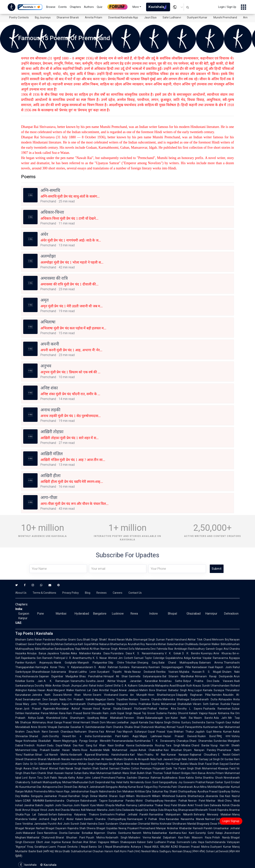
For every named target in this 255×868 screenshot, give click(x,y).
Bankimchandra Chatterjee (62, 801)
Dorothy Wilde (43, 686)
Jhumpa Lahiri (79, 686)
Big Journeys (43, 17)
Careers (118, 593)
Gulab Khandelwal (49, 718)
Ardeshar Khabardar (179, 828)
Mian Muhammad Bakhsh (105, 773)
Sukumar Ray (160, 791)
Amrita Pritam (94, 17)
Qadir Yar (172, 768)
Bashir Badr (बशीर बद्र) (41, 851)
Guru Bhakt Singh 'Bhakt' (92, 640)
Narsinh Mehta (142, 833)
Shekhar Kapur (59, 704)
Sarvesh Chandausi (61, 732)
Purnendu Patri (168, 787)
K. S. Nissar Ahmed (105, 658)
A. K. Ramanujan (57, 681)
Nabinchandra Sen (110, 791)
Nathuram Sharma (86, 732)
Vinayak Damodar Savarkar (64, 727)
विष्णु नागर (224, 736)
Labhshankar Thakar (151, 805)
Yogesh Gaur (223, 722)
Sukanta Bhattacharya (190, 796)
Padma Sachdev (127, 778)
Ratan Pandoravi (45, 640)
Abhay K (83, 787)
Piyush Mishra (95, 838)
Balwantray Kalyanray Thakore (78, 814)
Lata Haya (198, 842)
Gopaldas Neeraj (116, 828)
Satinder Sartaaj (198, 759)
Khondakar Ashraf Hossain (74, 709)
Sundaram (112, 824)
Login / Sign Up (227, 7)
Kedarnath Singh (117, 838)
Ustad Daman (69, 764)
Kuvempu (207, 653)
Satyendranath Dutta (204, 699)
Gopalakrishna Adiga (178, 658)
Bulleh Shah (144, 773)
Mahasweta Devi (146, 649)
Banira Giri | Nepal (100, 847)
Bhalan (182, 805)
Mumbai (61, 614)
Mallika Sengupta (32, 796)
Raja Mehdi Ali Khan (87, 649)
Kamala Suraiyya (214, 690)
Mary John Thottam (36, 704)
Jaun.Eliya (150, 17)
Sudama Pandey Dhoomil (172, 713)
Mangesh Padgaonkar (93, 663)
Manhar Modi (215, 801)
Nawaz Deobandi (144, 672)
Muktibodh (54, 759)
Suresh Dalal (78, 824)
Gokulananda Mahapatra (153, 686)
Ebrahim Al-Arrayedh (137, 759)
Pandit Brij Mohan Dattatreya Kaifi (63, 644)
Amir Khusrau (223, 653)
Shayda (110, 805)
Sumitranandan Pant (107, 736)
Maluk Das (71, 745)
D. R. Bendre (191, 653)
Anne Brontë (39, 727)
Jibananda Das (215, 796)
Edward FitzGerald (134, 709)
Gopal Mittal (91, 644)
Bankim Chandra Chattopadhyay (105, 819)
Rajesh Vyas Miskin (93, 805)
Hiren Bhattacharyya (161, 695)
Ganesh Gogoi (214, 649)
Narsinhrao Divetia (56, 833)
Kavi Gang (85, 745)
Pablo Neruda (59, 778)
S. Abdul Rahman (106, 667)
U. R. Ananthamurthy (79, 658)
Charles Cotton (130, 768)
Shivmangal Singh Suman (149, 640)
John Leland (92, 778)
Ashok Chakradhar (151, 750)
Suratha (91, 681)
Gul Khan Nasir (104, 745)
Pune (40, 614)
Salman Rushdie (220, 704)
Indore (153, 614)
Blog (88, 593)
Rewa (134, 614)
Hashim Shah (91, 768)
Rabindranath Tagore (94, 801)
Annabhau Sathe (171, 681)
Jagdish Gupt (204, 732)
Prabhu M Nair (155, 755)
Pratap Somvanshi (179, 842)
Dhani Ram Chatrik (35, 773)
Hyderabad (82, 614)
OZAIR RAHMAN (33, 801)
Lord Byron (29, 778)
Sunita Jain (35, 681)
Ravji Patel (171, 805)
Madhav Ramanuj (126, 805)
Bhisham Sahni (25, 640)
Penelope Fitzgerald (153, 768)
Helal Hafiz (123, 782)
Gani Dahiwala (212, 805)
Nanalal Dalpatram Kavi (168, 838)
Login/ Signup (231, 821)
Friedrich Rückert (35, 745)
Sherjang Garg (147, 663)
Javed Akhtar (106, 681)
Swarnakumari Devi (35, 699)
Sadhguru (165, 851)
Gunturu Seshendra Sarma (198, 722)
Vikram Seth (201, 704)
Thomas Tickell (162, 773)
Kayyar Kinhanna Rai (221, 713)
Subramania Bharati (64, 672)
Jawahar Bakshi (34, 805)
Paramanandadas (123, 741)
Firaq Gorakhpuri (37, 847)
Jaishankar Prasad (56, 796)
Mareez (75, 810)
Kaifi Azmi (120, 851)
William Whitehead (163, 796)
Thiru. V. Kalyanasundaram (76, 667)
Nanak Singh (73, 768)
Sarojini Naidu (58, 699)
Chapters (75, 7)
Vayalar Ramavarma (215, 658)
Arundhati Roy (136, 644)
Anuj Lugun (195, 690)
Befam (53, 814)
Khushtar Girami (66, 640)
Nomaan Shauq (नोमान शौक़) (189, 851)
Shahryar (26, 722)
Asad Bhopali (178, 686)
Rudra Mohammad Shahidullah (172, 704)
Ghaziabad (194, 614)
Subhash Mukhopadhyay (46, 782)
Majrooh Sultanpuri (135, 732)
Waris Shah (129, 773)
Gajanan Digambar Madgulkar (59, 676)
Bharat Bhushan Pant (70, 838)
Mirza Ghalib (62, 851)
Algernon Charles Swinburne (113, 833)
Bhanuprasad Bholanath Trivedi (197, 810)
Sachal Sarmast (110, 768)
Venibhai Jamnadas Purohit (39, 824)
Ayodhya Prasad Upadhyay (214, 791)
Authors (89, 7)
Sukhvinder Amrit (49, 764)
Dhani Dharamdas (201, 741)
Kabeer (142, 842)
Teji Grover (149, 713)
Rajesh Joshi (223, 667)
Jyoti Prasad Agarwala (39, 709)
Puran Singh (186, 768)
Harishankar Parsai (37, 713)
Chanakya (182, 741)
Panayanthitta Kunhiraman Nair (204, 727)
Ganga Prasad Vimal (67, 722)
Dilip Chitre (116, 663)
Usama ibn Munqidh (133, 695)
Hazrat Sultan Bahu (77, 773)
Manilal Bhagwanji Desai (202, 824)
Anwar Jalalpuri (129, 690)
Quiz (100, 7)
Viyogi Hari (218, 745)
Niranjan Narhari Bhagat (40, 828)
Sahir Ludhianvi (172, 17)
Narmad (210, 819)
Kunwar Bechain (72, 842)
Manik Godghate (65, 663)
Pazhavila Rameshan (217, 709)
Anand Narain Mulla (120, 640)
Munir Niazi (123, 764)
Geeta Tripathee (118, 699)
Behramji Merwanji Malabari (213, 814)
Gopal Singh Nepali (129, 713)
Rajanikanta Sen (31, 658)
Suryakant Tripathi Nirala (114, 672)
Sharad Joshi (39, 736)
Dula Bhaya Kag (168, 810)
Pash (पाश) (134, 851)
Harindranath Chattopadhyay (88, 704)
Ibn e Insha (82, 736)
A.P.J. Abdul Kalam (70, 819)
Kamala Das (146, 722)
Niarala (66, 759)
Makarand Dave (33, 833)
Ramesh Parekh (203, 828)
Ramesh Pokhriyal (54, 658)
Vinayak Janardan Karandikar (137, 681)
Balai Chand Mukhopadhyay (178, 663)
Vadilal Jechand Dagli (43, 819)
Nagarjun (101, 699)
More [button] (136, 7)
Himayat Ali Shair (116, 676)
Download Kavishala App (123, 17)
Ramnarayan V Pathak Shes (146, 819)
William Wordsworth (138, 796)
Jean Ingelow (52, 842)
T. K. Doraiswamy (164, 741)
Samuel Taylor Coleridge (149, 658)
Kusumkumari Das (30, 787)
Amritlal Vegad (109, 690)
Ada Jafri (220, 718)
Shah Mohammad (206, 768)
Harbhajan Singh (106, 764)
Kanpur (23, 618)
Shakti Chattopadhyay (183, 791)
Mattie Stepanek (117, 704)
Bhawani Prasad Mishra (194, 847)
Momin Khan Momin (78, 695)
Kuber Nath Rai (182, 718)
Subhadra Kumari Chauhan (87, 851)
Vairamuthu (78, 681)
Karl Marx (137, 755)
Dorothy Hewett (60, 736)
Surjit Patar (158, 764)
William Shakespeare (123, 842)
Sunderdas (220, 741)
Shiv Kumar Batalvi (177, 764)
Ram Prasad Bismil (78, 713)
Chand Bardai (200, 745)
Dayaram (61, 828)
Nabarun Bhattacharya (113, 644)
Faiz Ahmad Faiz (110, 732)
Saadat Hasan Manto (65, 750)
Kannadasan (199, 667)
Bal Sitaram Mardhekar (178, 676)
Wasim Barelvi (203, 718)
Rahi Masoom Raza (198, 838)
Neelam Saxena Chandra (145, 699)
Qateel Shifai (113, 686)
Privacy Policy (71, 593)
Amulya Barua (37, 653)
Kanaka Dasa (101, 653)
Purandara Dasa (121, 653)
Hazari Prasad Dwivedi (180, 736)
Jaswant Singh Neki (175, 759)
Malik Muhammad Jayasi (120, 750)
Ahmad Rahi (57, 768)
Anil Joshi (64, 824)
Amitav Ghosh (61, 686)
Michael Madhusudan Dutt (78, 782)
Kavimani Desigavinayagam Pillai (170, 667)
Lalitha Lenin (87, 672)
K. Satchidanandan (94, 727)
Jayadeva (53, 653)
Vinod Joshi (47, 810)
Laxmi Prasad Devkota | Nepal (68, 847)
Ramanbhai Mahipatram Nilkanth (171, 814)
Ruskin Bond (207, 736)
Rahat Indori (96, 686)
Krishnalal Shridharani (173, 824)
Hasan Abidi (45, 690)
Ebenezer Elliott (33, 842)
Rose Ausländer (92, 750)
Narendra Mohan (156, 644)
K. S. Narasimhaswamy (148, 653)
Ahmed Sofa (127, 649)
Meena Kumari (222, 732)
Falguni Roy (151, 787)
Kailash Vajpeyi (198, 713)
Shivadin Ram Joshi (104, 713)
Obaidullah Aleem (50, 741)
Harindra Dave (96, 824)
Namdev (217, 695)
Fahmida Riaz (165, 649)
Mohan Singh (86, 764)
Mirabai (186, 745)
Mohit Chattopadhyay (150, 801)
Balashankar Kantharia (166, 833)
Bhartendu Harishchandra (112, 755)
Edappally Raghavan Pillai (193, 695)
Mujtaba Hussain (190, 672)
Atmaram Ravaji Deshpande (214, 676)
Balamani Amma (211, 663)
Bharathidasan (41, 672)
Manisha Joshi (106, 810)
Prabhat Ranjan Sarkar (209, 782)
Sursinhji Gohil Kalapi (209, 833)
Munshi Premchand (225, 17)
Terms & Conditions (44, 593)
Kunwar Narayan (178, 755)
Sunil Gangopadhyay (165, 782)
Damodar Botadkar (81, 833)
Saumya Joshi (71, 805)
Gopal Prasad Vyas (160, 732)
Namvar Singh (109, 649)
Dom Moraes (108, 722)
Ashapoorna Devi (53, 787)
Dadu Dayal (55, 745)
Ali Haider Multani (112, 759)
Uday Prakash (41, 750)
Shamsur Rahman (150, 778)
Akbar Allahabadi (111, 718)
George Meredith (100, 741)
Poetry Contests (19, 17)
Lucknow (118, 614)
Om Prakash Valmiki (81, 699)
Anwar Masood (140, 764)
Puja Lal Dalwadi (36, 814)
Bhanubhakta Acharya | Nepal (132, 847)
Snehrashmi (107, 814)
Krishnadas (30, 741)
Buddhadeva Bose (174, 778)
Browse (51, 7)
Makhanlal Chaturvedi (41, 838)
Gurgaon (24, 614)
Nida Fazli (156, 759)
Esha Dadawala (125, 810)
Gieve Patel (35, 644)
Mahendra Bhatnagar (176, 699)
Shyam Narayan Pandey (200, 750)
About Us (21, 593)
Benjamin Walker (210, 644)
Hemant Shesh (90, 722)
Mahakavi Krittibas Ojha (137, 791)
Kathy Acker (76, 778)
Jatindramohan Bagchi (84, 791)
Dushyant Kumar (197, 17)
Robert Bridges (181, 773)
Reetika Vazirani (167, 672)
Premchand (108, 778)
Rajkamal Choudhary (203, 755)
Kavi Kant (188, 833)
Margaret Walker (64, 690)
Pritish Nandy (221, 838)
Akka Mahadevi (81, 653)
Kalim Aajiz (130, 736)
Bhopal (172, 614)
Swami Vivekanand (105, 695)
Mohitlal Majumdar (219, 787)
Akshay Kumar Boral (131, 787)
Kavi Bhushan (173, 750)
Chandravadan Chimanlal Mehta (139, 824)
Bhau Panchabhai (91, 676)
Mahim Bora (147, 690)
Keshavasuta (30, 676)
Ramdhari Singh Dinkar (83, 796)
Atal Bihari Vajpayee (96, 842)
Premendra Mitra (44, 791)
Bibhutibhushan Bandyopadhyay (55, 649)
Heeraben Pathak (176, 801)
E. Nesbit (224, 755)
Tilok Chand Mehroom (210, 640)
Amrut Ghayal (31, 810)
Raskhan (29, 755)
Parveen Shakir (134, 718)
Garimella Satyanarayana (145, 676)
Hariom (109, 851)
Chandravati (185, 787)
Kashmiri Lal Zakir (87, 690)
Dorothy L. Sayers (190, 709)
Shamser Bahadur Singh (171, 690)
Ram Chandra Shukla (119, 727)
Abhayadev (225, 699)
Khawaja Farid (227, 768)
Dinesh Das (71, 787)
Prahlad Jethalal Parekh (132, 814)
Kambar (197, 658)
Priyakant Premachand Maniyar (147, 828)
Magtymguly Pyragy (75, 741)
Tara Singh (173, 745)
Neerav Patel (197, 801)
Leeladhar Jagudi (127, 722)
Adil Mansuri (88, 810)
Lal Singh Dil (216, 759)
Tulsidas (65, 653)
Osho (26, 764)
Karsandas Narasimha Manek (185, 819)
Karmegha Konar (46, 667)
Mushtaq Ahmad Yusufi (169, 727)
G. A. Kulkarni (130, 686)
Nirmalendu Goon (141, 782)
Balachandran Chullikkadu (183, 644)
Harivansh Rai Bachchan (86, 759)
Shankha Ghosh (213, 778)
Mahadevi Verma (140, 838)
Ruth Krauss (194, 686)
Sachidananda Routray (150, 745)
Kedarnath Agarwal (82, 755)
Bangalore (100, 614)
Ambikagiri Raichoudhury (190, 649)
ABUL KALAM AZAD (165, 847)
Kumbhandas (143, 741)
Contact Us (135, 593)
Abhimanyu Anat (43, 722)
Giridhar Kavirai (125, 745)
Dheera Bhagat (96, 828)
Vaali (211, 667)
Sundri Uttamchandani (216, 686)
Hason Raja (63, 791)
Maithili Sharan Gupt (112, 796)
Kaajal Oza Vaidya (146, 810)
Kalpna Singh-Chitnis (167, 722)
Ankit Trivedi (195, 805)
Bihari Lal (42, 755)
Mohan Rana (57, 713)
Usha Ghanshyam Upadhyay (80, 718)
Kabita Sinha (194, 778)
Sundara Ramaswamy (133, 667)
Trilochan (131, 663)
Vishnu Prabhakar (140, 704)
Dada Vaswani (223, 681)
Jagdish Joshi (53, 805)
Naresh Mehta (59, 755)
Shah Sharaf (40, 768)
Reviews (102, 593)
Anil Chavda (63, 810)
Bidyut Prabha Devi (198, 681)
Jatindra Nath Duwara (47, 695)
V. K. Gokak (173, 653)
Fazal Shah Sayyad (217, 764)
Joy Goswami (186, 782)
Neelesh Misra (150, 851)
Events (63, 7)
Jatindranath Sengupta (103, 787)
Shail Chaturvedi (144, 727)
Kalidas (32, 690)
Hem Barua (198, 773)
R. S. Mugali (212, 672)
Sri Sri (34, 764)
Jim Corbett (126, 658)
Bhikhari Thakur (184, 732)
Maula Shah (197, 764)
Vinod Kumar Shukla (107, 709)
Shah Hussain (55, 773)
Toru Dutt (43, 778)
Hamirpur (211, 614)
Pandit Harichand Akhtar (181, 640)
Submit (217, 569)
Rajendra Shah (77, 828)
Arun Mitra (200, 787)
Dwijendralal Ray (105, 782)
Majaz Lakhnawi (151, 736)
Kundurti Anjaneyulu (39, 663)
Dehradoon (231, 614)
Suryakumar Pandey (122, 801)
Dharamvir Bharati (68, 17)
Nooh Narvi (41, 732)
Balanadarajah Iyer (158, 718)
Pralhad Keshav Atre (162, 709)
